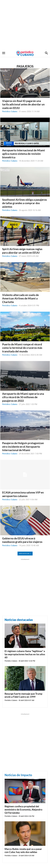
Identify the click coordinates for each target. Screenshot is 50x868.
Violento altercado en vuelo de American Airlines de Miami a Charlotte (20, 298)
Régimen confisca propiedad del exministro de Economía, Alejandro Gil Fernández (23, 809)
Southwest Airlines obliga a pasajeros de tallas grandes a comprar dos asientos (24, 203)
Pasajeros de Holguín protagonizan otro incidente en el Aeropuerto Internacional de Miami (23, 447)
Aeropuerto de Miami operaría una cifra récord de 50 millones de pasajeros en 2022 (23, 397)
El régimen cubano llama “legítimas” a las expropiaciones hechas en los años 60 (25, 654)
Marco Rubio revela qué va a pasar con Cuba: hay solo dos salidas (23, 851)
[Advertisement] (25, 25)
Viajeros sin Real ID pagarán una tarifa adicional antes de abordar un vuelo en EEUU (23, 104)
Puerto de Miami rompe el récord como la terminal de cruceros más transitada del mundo (22, 348)
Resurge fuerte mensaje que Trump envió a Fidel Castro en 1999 (23, 695)
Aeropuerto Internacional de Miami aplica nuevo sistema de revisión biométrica (24, 154)
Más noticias (25, 553)
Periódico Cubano (10, 111)
